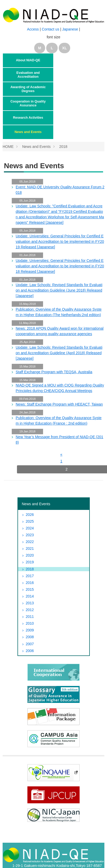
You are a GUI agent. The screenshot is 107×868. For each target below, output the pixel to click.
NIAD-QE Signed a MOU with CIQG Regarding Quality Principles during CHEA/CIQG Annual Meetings (60, 388)
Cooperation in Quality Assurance (28, 103)
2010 (30, 623)
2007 (30, 644)
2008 (30, 637)
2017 (30, 576)
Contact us (51, 29)
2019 (30, 562)
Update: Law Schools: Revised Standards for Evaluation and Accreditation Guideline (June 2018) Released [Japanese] (59, 290)
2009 (30, 630)
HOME (8, 147)
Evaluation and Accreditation (28, 75)
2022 (30, 542)
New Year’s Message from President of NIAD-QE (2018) (60, 440)
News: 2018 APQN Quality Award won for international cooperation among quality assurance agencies (60, 331)
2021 (30, 548)
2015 (30, 589)
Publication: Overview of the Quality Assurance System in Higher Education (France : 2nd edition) (59, 421)
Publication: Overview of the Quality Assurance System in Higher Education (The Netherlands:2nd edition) (59, 312)
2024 (30, 528)
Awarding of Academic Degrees (28, 89)
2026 (30, 515)
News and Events (28, 132)
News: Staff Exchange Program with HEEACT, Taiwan (59, 404)
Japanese (70, 29)
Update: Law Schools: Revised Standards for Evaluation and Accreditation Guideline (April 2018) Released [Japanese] (59, 353)
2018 (63, 147)
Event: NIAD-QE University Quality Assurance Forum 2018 (60, 190)
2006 (30, 651)
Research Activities (28, 118)
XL (64, 48)
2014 (30, 596)
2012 (30, 610)
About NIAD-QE (28, 60)
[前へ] (61, 454)
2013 (30, 603)
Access (33, 29)
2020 (30, 555)
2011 (30, 617)
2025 (30, 521)
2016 (30, 583)
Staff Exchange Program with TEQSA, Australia (54, 372)
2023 (30, 535)
